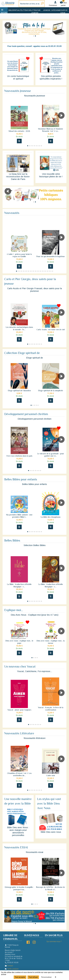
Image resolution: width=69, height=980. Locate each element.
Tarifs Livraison (12, 969)
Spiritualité (17, 10)
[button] (62, 31)
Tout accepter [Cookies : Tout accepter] (20, 977)
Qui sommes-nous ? (54, 942)
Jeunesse (47, 10)
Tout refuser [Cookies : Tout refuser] (33, 977)
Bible (10, 10)
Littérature (27, 10)
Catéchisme (56, 10)
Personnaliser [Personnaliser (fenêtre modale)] (46, 977)
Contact (9, 966)
